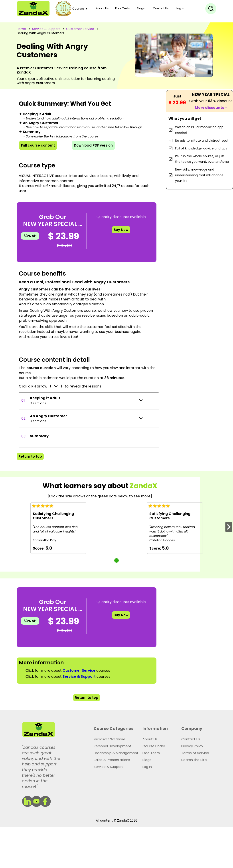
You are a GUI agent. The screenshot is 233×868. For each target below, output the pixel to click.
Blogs (141, 8)
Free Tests (122, 8)
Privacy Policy (192, 746)
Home (21, 29)
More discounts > (211, 108)
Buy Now (121, 230)
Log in (180, 8)
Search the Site (194, 760)
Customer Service (80, 29)
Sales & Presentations (112, 760)
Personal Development (113, 746)
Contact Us (161, 8)
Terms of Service (195, 753)
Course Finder (154, 746)
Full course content (38, 145)
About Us (102, 8)
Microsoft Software (110, 739)
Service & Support (46, 29)
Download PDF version (93, 145)
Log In (147, 767)
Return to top (30, 456)
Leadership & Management (116, 753)
